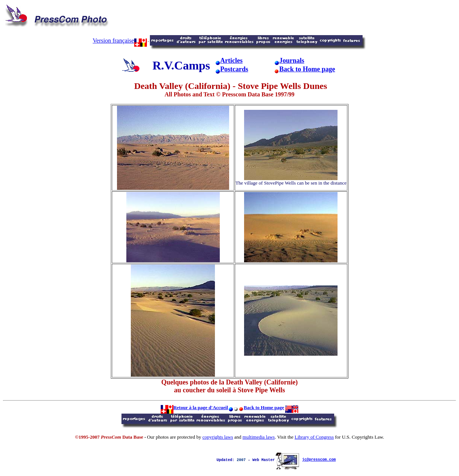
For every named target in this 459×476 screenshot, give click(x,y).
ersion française (122, 41)
